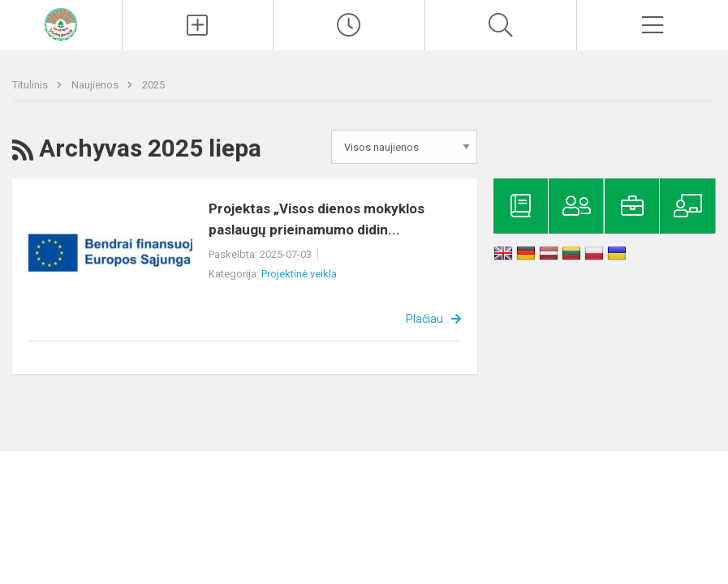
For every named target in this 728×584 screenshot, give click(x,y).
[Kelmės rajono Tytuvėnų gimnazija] (61, 23)
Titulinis (31, 85)
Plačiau (424, 319)
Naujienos (96, 85)
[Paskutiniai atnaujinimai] (349, 25)
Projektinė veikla (299, 274)
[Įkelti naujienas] (198, 25)
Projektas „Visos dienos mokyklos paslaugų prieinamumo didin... (317, 219)
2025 (153, 85)
